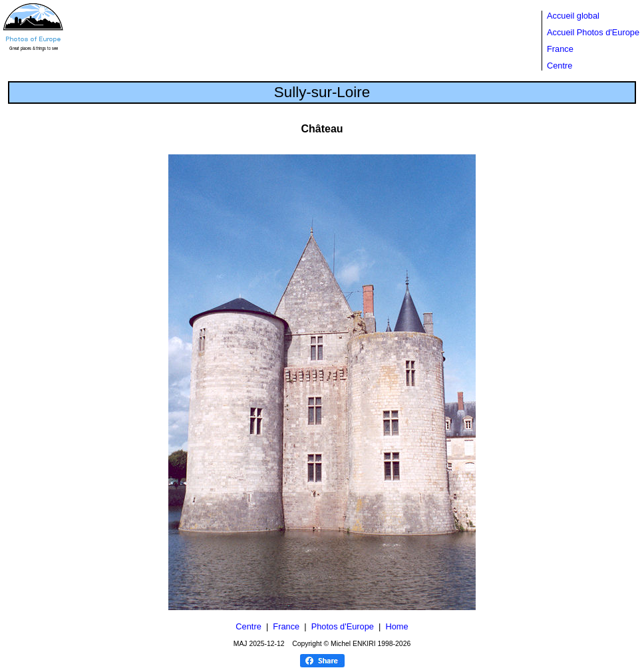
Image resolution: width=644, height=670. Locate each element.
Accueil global (573, 16)
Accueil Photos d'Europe (593, 32)
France (560, 49)
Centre (560, 66)
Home (397, 626)
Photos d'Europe (343, 626)
